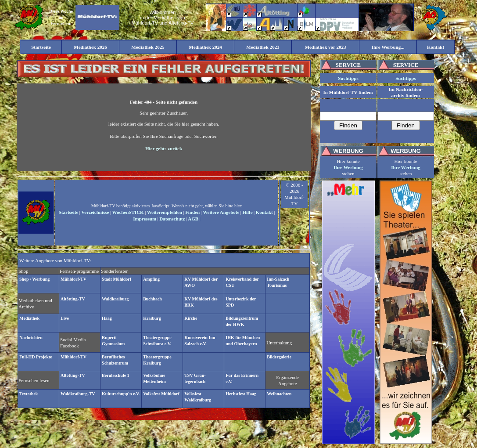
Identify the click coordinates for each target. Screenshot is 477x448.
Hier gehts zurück (164, 148)
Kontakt (264, 212)
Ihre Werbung (348, 167)
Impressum (145, 219)
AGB (193, 219)
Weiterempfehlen (165, 212)
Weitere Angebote (221, 212)
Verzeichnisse (95, 212)
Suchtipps (348, 78)
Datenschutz (172, 219)
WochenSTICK (128, 212)
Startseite (69, 212)
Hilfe (247, 212)
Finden (192, 212)
